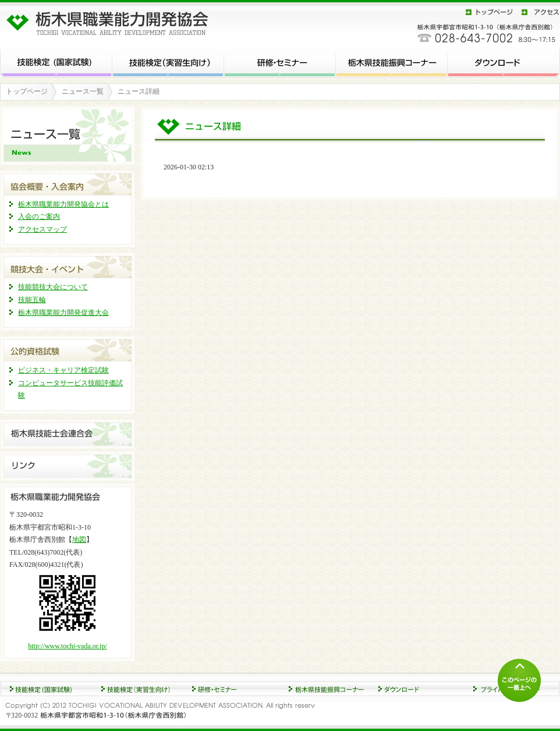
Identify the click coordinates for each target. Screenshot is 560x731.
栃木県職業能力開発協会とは (63, 204)
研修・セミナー (280, 61)
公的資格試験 (68, 349)
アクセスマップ (42, 229)
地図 (79, 540)
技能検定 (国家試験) (56, 61)
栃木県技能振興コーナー (392, 61)
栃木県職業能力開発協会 (111, 21)
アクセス (538, 12)
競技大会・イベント (68, 266)
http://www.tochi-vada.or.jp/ (68, 646)
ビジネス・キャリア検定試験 (63, 370)
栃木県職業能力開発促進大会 (63, 313)
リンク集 (68, 466)
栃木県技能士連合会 (68, 434)
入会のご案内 (39, 217)
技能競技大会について (53, 287)
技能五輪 (32, 300)
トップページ (490, 12)
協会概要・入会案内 (68, 183)
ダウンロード (504, 61)
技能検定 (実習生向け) (168, 61)
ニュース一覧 (83, 91)
